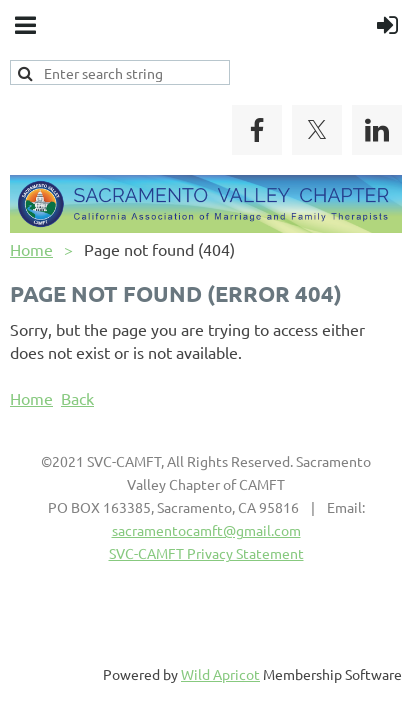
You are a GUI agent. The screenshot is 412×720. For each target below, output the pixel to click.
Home (31, 249)
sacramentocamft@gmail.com (206, 530)
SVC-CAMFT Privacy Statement (206, 553)
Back (77, 398)
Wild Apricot (220, 674)
